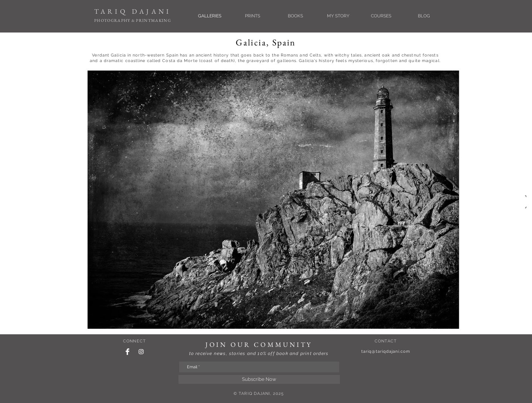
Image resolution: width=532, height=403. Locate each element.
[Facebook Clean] (127, 352)
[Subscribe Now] (259, 379)
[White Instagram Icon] (141, 352)
